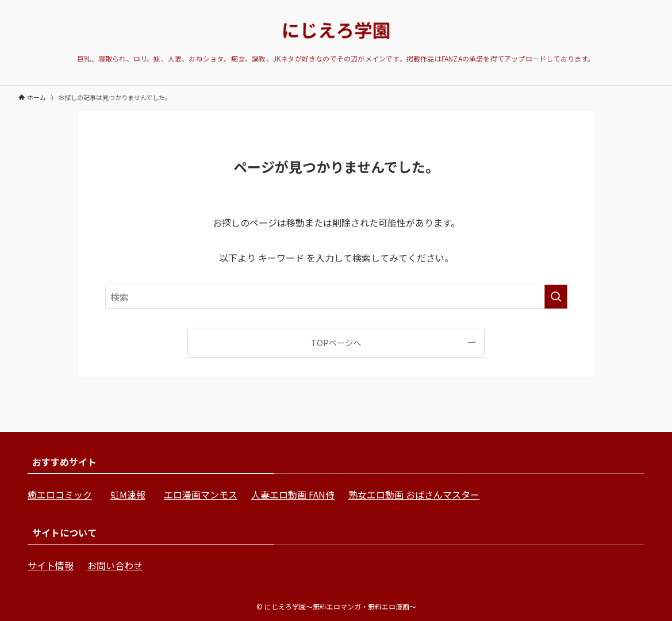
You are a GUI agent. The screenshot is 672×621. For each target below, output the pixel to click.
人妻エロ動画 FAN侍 (293, 494)
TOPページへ (336, 342)
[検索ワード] (336, 297)
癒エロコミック (60, 494)
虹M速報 (128, 494)
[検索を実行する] (556, 297)
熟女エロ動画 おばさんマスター (414, 494)
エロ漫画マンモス (201, 494)
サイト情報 (51, 565)
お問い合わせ (115, 565)
